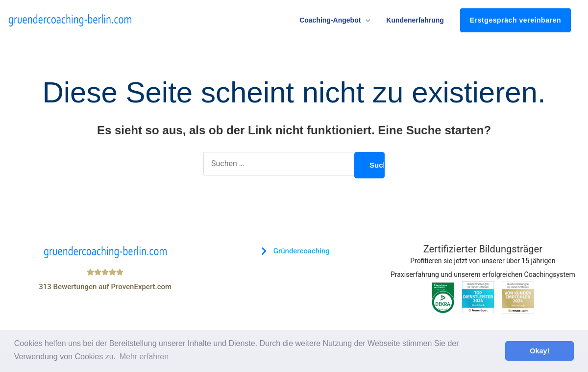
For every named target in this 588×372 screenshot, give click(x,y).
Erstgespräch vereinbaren (515, 20)
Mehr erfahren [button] (144, 357)
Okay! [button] (539, 351)
